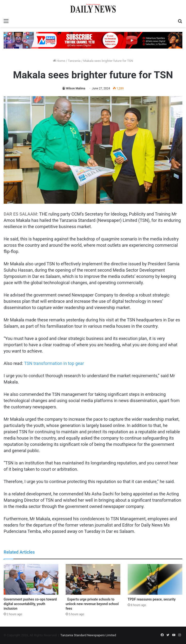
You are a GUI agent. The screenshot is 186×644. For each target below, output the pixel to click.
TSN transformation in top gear (54, 363)
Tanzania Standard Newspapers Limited (88, 635)
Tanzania (74, 61)
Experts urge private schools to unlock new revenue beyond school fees (92, 604)
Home (59, 61)
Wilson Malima (75, 88)
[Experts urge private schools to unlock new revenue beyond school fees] (93, 579)
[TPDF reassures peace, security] (155, 579)
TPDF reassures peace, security (152, 599)
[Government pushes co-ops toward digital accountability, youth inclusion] (31, 579)
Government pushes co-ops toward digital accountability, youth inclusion (30, 604)
